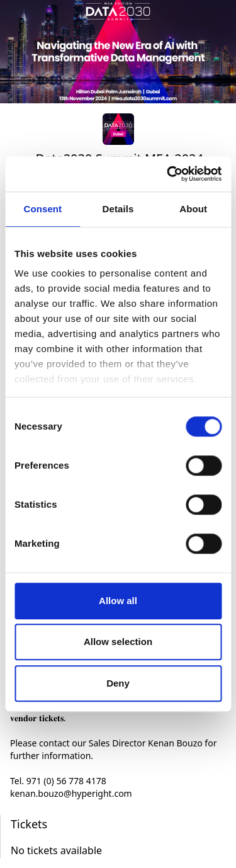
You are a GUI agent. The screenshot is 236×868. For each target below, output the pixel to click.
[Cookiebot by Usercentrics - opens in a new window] (168, 174)
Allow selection (118, 642)
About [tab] (193, 209)
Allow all (118, 601)
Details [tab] (118, 209)
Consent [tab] (42, 209)
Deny (118, 683)
